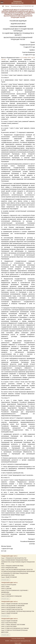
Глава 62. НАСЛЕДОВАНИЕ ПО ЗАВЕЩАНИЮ (13, 606)
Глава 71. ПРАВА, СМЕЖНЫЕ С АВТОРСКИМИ (13, 625)
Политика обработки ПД (18, 639)
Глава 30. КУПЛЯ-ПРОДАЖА (9, 585)
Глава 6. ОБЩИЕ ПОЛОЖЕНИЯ (9, 577)
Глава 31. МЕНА (5, 587)
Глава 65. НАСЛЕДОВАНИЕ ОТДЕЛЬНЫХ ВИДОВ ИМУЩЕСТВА (18, 611)
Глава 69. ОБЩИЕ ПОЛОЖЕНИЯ (9, 621)
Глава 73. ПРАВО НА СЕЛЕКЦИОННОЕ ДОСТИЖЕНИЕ (15, 628)
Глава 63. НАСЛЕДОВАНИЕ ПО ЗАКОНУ (12, 608)
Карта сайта (18, 643)
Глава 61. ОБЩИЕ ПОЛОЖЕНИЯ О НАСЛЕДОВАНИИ (15, 604)
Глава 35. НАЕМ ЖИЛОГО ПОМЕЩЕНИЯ (11, 596)
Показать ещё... (6, 580)
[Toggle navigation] (33, 2)
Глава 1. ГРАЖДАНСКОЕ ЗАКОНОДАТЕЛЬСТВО (14, 558)
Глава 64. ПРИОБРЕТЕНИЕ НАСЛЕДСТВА (12, 609)
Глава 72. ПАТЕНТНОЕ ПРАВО (9, 627)
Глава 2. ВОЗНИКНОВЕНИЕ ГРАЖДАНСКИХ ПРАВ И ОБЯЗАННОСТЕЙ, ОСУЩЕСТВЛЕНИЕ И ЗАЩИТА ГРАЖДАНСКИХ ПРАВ (18, 562)
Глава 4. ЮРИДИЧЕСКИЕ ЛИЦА (9, 568)
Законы (7, 6)
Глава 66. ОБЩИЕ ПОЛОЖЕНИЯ (9, 613)
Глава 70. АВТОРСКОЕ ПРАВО (9, 623)
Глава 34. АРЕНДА (6, 594)
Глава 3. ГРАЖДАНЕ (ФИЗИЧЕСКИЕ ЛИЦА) (12, 566)
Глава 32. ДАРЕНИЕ (6, 589)
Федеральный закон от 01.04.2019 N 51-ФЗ (22, 6)
